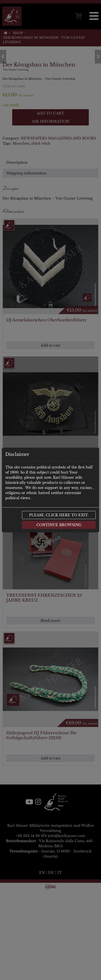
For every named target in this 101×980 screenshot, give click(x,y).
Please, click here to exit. (59, 515)
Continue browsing (59, 525)
